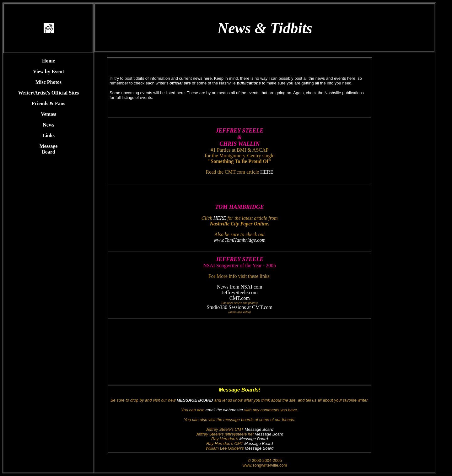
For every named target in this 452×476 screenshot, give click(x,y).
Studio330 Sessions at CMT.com (239, 307)
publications (249, 83)
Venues (48, 114)
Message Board (49, 149)
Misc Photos (48, 82)
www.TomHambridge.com (240, 240)
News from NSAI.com (239, 287)
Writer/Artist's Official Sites (48, 93)
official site (180, 83)
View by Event (48, 71)
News (48, 125)
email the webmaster (224, 410)
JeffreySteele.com (240, 292)
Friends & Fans (48, 103)
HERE (267, 172)
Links (48, 135)
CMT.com (240, 298)
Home (48, 61)
